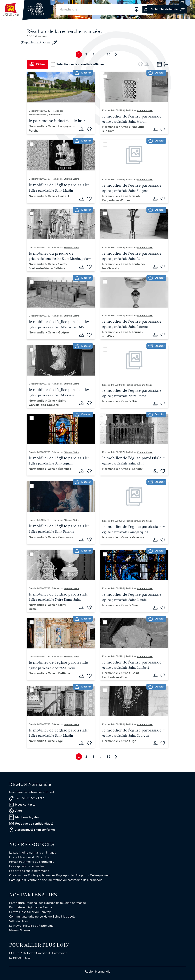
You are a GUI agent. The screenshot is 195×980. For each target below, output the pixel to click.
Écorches (65, 469)
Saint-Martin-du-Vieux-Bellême (48, 266)
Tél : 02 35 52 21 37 (27, 798)
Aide (16, 811)
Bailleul (64, 196)
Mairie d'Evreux (20, 930)
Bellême (64, 673)
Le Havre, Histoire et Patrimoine (31, 926)
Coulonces (66, 537)
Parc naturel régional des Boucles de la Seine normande (48, 903)
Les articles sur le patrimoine (29, 871)
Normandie (37, 126)
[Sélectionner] (32, 76)
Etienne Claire (145, 110)
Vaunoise (138, 537)
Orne (52, 126)
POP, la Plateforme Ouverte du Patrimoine (38, 953)
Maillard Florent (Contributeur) (46, 115)
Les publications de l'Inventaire (30, 857)
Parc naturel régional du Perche (31, 907)
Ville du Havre (19, 921)
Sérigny (137, 469)
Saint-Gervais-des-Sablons (48, 403)
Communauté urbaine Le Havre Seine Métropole (42, 917)
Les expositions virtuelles (27, 866)
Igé (61, 741)
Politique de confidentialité (31, 824)
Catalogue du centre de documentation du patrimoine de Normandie (56, 880)
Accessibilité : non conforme (32, 830)
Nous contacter (23, 805)
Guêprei (64, 333)
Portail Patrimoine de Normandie (32, 862)
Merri (135, 605)
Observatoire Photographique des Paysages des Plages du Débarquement (60, 875)
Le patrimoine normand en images (33, 853)
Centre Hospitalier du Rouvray (30, 912)
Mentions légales (24, 817)
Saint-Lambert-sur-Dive (121, 675)
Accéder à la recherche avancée (167, 9)
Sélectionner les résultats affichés (78, 64)
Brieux (136, 401)
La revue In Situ (20, 958)
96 (109, 54)
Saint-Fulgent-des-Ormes (121, 198)
